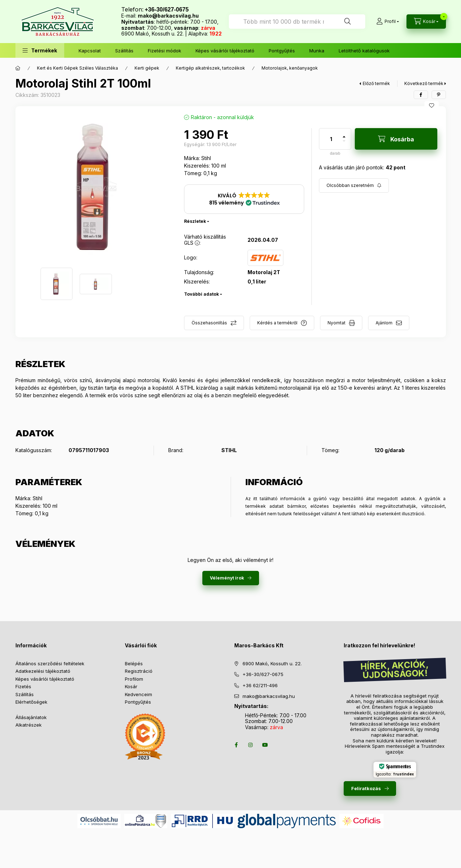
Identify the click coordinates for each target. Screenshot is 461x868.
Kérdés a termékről (277, 323)
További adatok (201, 294)
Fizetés (23, 686)
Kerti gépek (147, 68)
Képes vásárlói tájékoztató (225, 51)
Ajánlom (384, 323)
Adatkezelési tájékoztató (43, 671)
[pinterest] (439, 95)
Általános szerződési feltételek (50, 663)
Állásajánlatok (31, 717)
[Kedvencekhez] (432, 105)
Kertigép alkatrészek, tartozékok (210, 68)
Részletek (195, 221)
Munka (317, 51)
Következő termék (424, 83)
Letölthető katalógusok (364, 51)
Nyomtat (337, 323)
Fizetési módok (164, 51)
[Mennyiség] (331, 139)
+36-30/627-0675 (263, 674)
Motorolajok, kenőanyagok (290, 68)
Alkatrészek (29, 725)
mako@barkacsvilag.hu (168, 16)
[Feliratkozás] (354, 186)
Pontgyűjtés (282, 51)
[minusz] (344, 144)
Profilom (134, 679)
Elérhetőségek (31, 702)
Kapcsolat (90, 51)
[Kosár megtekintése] (426, 22)
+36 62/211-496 (260, 685)
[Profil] (388, 22)
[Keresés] (348, 22)
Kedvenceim (138, 694)
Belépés (134, 663)
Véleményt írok (227, 578)
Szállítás (124, 51)
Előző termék (376, 83)
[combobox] (297, 22)
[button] (40, 50)
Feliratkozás (366, 788)
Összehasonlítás (209, 323)
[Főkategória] (18, 68)
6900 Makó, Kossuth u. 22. (272, 663)
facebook (236, 745)
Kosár (131, 686)
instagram (251, 745)
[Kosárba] (396, 139)
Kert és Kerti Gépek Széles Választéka (77, 68)
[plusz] (344, 134)
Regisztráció (139, 671)
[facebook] (421, 95)
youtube (265, 745)
